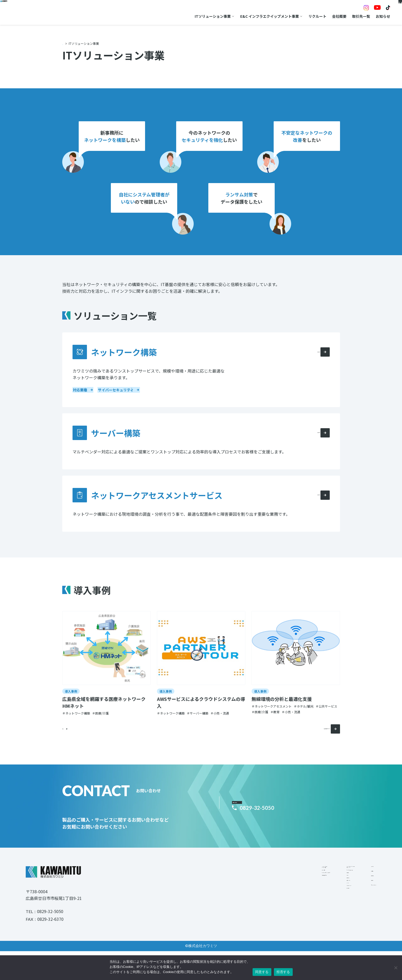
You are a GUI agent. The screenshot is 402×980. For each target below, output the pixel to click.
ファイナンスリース (282, 941)
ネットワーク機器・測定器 (288, 898)
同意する (262, 972)
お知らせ (355, 16)
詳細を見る (313, 361)
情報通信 (273, 905)
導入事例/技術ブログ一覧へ (308, 742)
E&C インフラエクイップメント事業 (241, 16)
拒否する (283, 972)
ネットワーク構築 (206, 891)
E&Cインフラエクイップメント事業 (295, 882)
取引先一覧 (333, 16)
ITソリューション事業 (184, 16)
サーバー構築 (203, 898)
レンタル (273, 934)
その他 (271, 913)
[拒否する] (396, 968)
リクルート (289, 16)
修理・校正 (275, 949)
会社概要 (311, 16)
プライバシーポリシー (358, 919)
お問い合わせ (257, 813)
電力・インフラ (279, 891)
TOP (65, 43)
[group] (106, 676)
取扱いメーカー (279, 927)
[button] (79, 742)
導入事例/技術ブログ (209, 913)
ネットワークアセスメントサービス (221, 905)
